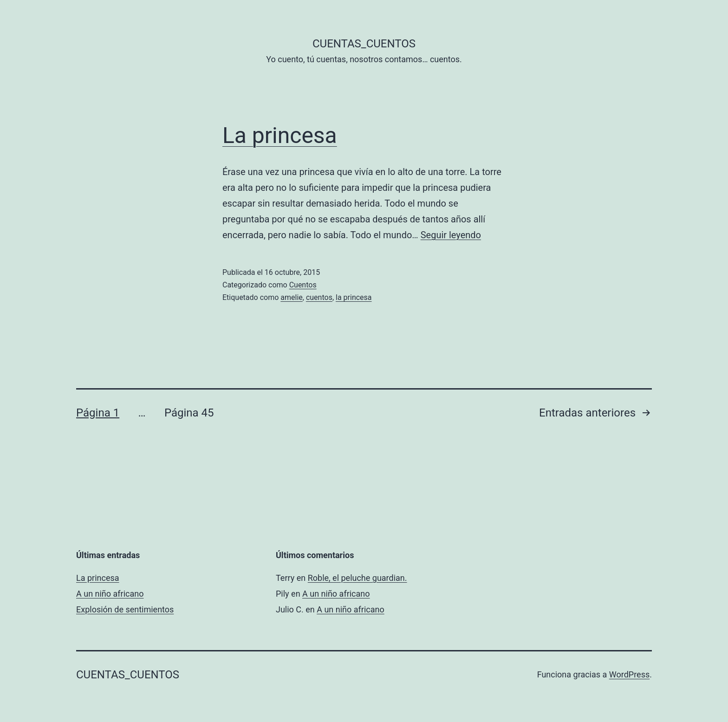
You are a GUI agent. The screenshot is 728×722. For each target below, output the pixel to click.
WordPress (629, 674)
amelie (291, 297)
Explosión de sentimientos (125, 609)
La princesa (280, 135)
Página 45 (189, 413)
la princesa (354, 297)
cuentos (319, 297)
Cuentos (303, 285)
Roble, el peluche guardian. (357, 578)
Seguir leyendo (451, 235)
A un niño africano (110, 594)
